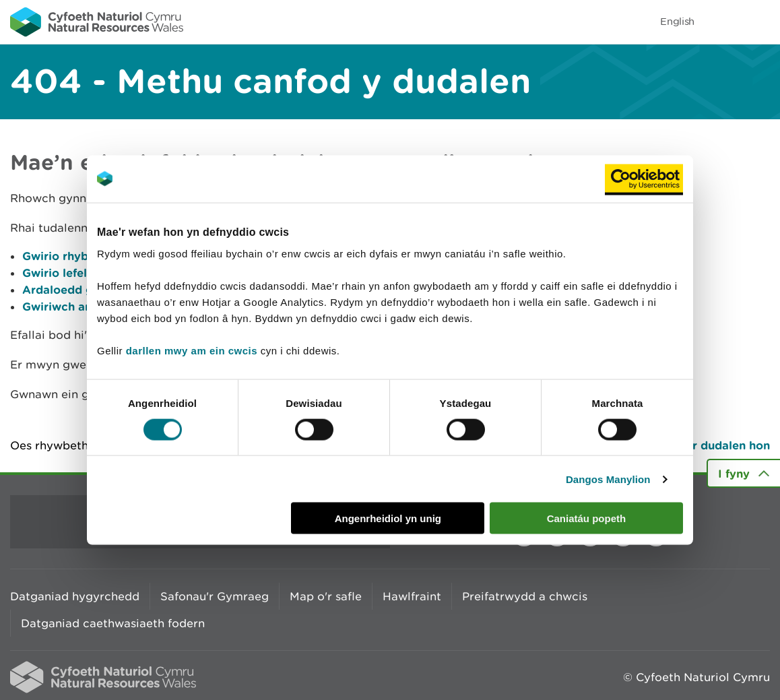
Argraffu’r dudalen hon (706, 445)
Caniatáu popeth (587, 518)
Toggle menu (761, 22)
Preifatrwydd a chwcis (525, 596)
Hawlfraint (412, 596)
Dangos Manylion (608, 479)
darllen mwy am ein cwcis (192, 351)
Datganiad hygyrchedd (75, 596)
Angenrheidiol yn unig (388, 518)
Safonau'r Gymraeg (215, 596)
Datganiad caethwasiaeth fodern (113, 623)
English (677, 21)
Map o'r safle (326, 596)
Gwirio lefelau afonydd (86, 273)
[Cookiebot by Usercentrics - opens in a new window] (644, 179)
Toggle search (723, 22)
